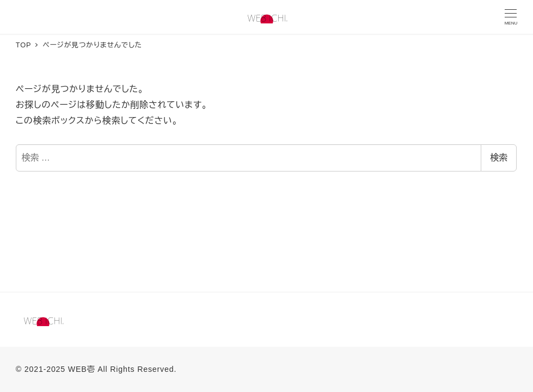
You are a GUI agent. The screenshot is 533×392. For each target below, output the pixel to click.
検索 (499, 158)
